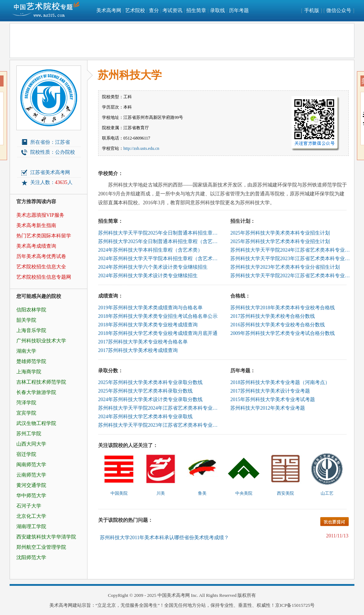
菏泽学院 (26, 403)
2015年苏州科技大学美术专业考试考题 (273, 400)
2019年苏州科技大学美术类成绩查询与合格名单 (150, 308)
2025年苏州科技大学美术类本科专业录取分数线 (150, 382)
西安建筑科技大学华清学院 (46, 537)
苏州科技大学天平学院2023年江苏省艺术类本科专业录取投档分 (159, 425)
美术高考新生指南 (36, 225)
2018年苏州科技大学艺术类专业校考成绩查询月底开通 (158, 333)
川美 (161, 493)
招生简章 (196, 10)
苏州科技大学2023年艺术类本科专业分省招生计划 (285, 267)
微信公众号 (339, 10)
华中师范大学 (31, 496)
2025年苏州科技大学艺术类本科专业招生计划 (280, 241)
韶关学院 (26, 320)
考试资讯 (172, 10)
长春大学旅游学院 (36, 392)
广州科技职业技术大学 (41, 341)
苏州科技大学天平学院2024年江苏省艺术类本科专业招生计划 (291, 250)
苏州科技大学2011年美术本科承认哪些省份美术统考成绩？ (164, 538)
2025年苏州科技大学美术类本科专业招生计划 (280, 233)
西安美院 (285, 493)
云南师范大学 (31, 475)
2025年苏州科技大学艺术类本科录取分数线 (145, 391)
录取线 (218, 10)
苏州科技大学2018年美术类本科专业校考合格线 (283, 308)
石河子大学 (29, 506)
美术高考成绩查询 (36, 246)
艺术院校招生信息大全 (41, 267)
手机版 (312, 10)
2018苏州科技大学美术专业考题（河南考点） (280, 382)
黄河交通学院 (31, 485)
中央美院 (244, 493)
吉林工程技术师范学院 (41, 382)
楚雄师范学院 (31, 361)
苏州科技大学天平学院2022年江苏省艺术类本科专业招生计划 (291, 276)
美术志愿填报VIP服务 (40, 215)
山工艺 (327, 493)
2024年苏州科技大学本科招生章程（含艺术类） (150, 250)
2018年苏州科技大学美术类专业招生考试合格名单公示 (158, 316)
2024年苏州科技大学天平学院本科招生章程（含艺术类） (159, 259)
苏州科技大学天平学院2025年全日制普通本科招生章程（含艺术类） (159, 233)
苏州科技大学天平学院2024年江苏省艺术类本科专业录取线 (159, 408)
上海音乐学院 (31, 330)
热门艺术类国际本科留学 (44, 236)
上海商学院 (29, 372)
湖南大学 (26, 351)
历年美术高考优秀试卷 (41, 256)
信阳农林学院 (31, 310)
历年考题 (239, 10)
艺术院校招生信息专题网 (44, 277)
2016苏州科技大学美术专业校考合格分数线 (278, 325)
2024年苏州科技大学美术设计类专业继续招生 (148, 276)
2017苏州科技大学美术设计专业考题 (270, 391)
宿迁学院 (26, 454)
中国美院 (119, 493)
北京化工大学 (31, 516)
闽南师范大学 (31, 465)
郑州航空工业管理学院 (41, 547)
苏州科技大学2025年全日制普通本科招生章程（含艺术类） (159, 241)
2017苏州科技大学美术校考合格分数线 (273, 316)
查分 (154, 10)
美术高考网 (109, 10)
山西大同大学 (31, 444)
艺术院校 (135, 10)
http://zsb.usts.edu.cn (141, 148)
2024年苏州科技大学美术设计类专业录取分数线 (150, 400)
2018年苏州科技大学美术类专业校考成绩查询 (148, 325)
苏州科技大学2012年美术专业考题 (268, 408)
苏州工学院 (29, 434)
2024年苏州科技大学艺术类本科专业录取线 (145, 417)
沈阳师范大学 (31, 558)
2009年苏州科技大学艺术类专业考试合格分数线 (283, 333)
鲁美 (202, 493)
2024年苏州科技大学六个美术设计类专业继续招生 (153, 267)
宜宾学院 (26, 413)
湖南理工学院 (31, 527)
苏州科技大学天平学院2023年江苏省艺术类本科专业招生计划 (291, 259)
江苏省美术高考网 (50, 172)
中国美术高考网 (174, 595)
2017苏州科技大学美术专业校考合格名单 (143, 342)
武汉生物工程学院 (36, 423)
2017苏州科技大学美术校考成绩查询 (138, 350)
